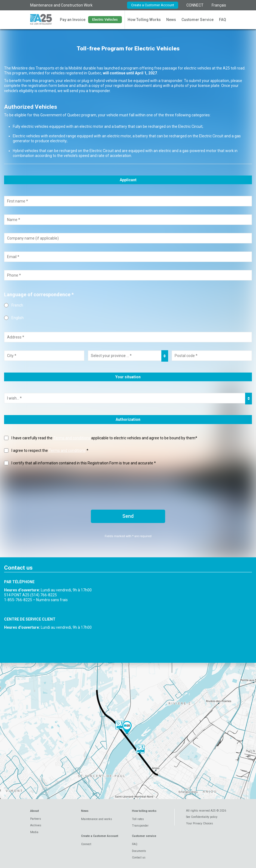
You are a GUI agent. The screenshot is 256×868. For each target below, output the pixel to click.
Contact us (139, 858)
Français (219, 5)
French (17, 305)
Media (34, 832)
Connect (86, 844)
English (18, 318)
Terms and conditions (72, 438)
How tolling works (144, 811)
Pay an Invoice (73, 20)
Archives (36, 825)
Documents (139, 851)
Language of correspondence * (39, 295)
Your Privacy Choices (200, 823)
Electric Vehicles (105, 19)
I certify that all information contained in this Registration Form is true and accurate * (84, 463)
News (171, 20)
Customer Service (198, 20)
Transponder (140, 826)
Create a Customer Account (153, 5)
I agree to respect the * (50, 450)
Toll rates (138, 819)
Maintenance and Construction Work (61, 5)
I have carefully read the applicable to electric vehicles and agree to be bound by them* (104, 438)
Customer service (144, 836)
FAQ (223, 20)
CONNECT (195, 5)
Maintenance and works (97, 819)
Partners (36, 819)
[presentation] (45, 484)
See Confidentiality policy (202, 817)
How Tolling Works (144, 20)
